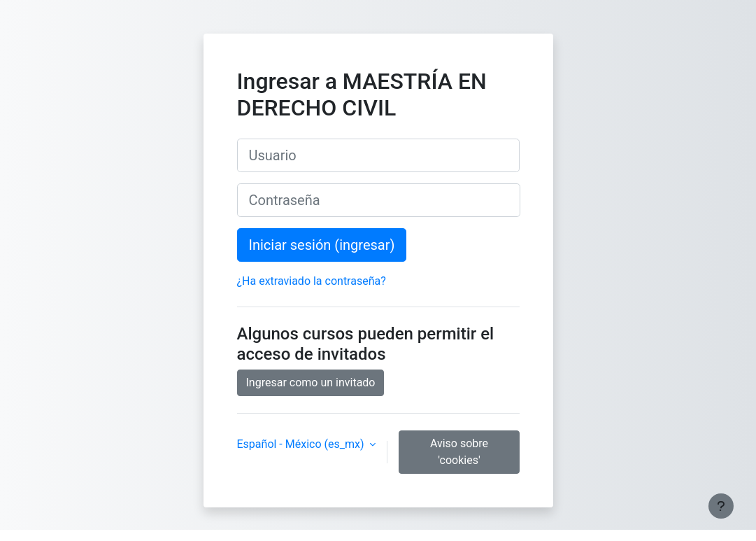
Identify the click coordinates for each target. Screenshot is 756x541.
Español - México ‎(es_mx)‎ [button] (302, 444)
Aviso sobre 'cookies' (459, 452)
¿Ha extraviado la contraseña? (312, 281)
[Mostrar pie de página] (721, 506)
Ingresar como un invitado (311, 382)
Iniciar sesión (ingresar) (322, 245)
